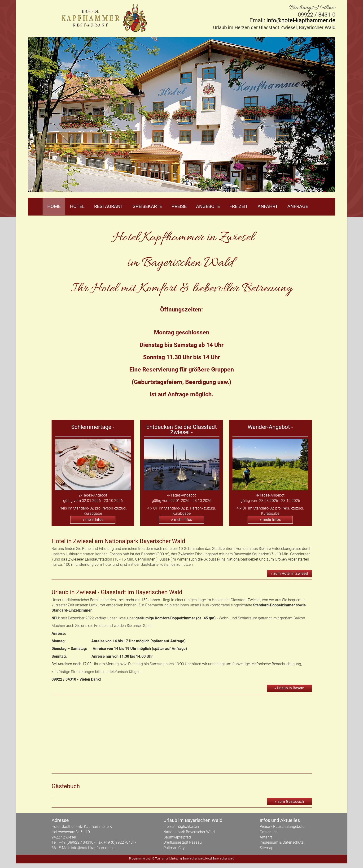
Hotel (77, 206)
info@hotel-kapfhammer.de (301, 20)
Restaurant (109, 206)
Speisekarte (147, 206)
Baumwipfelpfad (177, 837)
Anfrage (298, 206)
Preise (179, 206)
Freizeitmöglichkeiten (181, 827)
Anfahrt (268, 206)
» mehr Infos (93, 520)
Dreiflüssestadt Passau (183, 842)
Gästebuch (269, 832)
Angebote (208, 206)
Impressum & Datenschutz (282, 842)
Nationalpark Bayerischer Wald (189, 832)
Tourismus (162, 859)
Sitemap (267, 848)
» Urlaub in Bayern (289, 688)
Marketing (176, 859)
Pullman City (174, 848)
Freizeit (239, 206)
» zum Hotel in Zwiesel (289, 573)
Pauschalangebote (289, 827)
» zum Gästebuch (289, 801)
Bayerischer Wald (193, 859)
